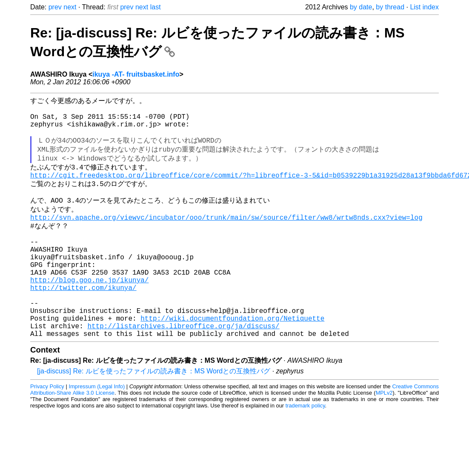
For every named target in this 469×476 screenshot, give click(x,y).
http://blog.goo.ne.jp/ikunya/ (89, 311)
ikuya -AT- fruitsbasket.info (136, 74)
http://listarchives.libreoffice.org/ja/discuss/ (183, 367)
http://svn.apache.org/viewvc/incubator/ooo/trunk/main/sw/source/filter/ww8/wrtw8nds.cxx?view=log (226, 236)
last (156, 7)
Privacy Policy (47, 430)
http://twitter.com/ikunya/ (83, 321)
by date (361, 7)
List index (424, 7)
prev (55, 7)
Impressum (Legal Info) (97, 430)
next (70, 7)
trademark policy (305, 449)
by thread (390, 7)
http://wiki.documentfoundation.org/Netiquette (232, 358)
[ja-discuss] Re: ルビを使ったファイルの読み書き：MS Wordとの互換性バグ (154, 414)
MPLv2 (384, 436)
